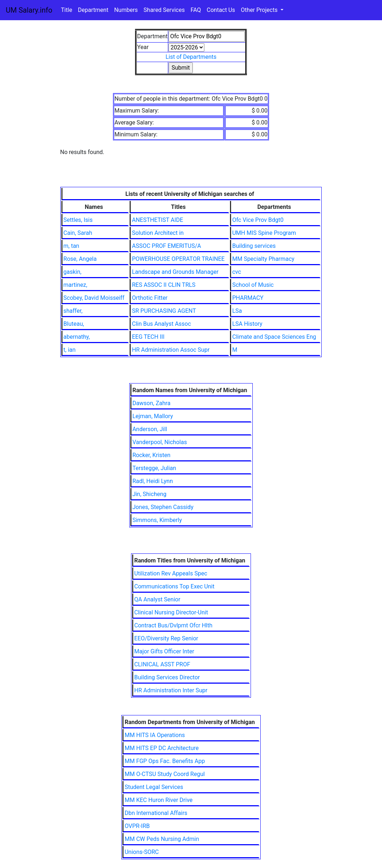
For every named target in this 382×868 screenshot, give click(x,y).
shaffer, (73, 311)
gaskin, (73, 272)
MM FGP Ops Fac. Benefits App (165, 761)
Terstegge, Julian (154, 468)
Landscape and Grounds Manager (175, 272)
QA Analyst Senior (157, 599)
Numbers (126, 10)
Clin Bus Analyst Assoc (161, 324)
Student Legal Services (154, 787)
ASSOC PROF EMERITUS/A (166, 246)
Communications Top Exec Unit (174, 586)
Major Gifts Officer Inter (164, 651)
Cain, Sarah (78, 233)
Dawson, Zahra (151, 403)
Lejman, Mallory (153, 416)
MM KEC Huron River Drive (159, 800)
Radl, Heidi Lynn (153, 481)
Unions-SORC (142, 852)
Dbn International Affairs (156, 813)
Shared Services (164, 10)
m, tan (71, 246)
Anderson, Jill (150, 429)
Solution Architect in (158, 233)
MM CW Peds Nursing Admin (162, 839)
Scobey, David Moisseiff (94, 298)
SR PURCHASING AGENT (164, 311)
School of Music (253, 285)
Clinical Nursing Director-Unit (171, 612)
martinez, (75, 285)
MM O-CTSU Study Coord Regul (165, 774)
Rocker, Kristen (152, 455)
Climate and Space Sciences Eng (274, 337)
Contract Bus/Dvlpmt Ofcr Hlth (173, 625)
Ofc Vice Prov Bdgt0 (258, 220)
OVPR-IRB (137, 826)
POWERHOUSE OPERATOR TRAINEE (178, 259)
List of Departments (191, 57)
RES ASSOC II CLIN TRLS (164, 285)
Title (67, 10)
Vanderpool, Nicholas (160, 442)
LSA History (247, 324)
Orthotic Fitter (150, 298)
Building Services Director (167, 677)
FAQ (196, 10)
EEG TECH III (148, 337)
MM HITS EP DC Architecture (162, 748)
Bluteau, (74, 324)
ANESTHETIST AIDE (157, 220)
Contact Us (221, 10)
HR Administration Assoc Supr (171, 350)
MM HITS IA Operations (155, 735)
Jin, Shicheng (149, 494)
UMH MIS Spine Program (264, 233)
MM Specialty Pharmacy (263, 259)
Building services (254, 246)
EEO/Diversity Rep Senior (166, 638)
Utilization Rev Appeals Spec (171, 573)
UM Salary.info (29, 10)
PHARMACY (248, 298)
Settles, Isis (78, 220)
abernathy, (77, 337)
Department (93, 10)
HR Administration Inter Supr (171, 690)
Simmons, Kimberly (157, 520)
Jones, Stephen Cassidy (163, 507)
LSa (237, 311)
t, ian (70, 350)
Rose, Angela (80, 259)
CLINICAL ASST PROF (162, 664)
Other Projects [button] (260, 10)
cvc (236, 272)
